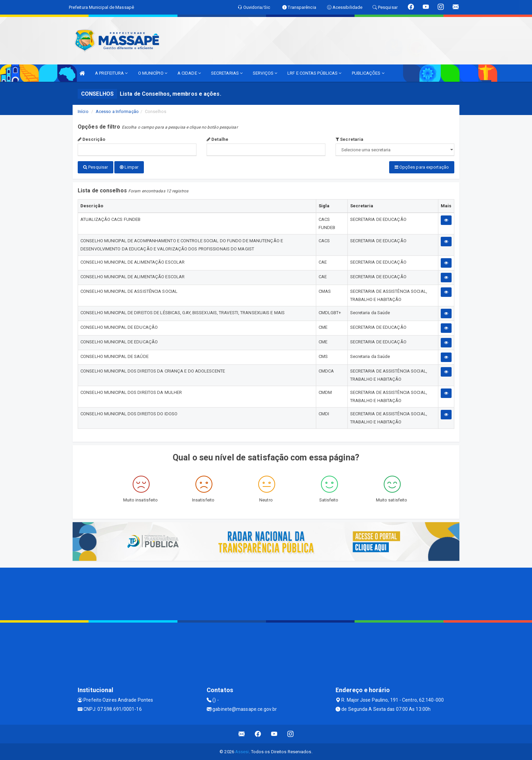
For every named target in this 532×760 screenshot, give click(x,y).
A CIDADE (189, 73)
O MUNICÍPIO (153, 73)
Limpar (129, 167)
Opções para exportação (422, 167)
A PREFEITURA (111, 73)
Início (83, 111)
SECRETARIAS (227, 73)
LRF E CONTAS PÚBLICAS (314, 73)
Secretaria (349, 139)
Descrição (91, 139)
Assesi (242, 751)
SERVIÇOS (265, 73)
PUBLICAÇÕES (368, 73)
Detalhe (217, 139)
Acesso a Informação (117, 111)
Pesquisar (96, 167)
